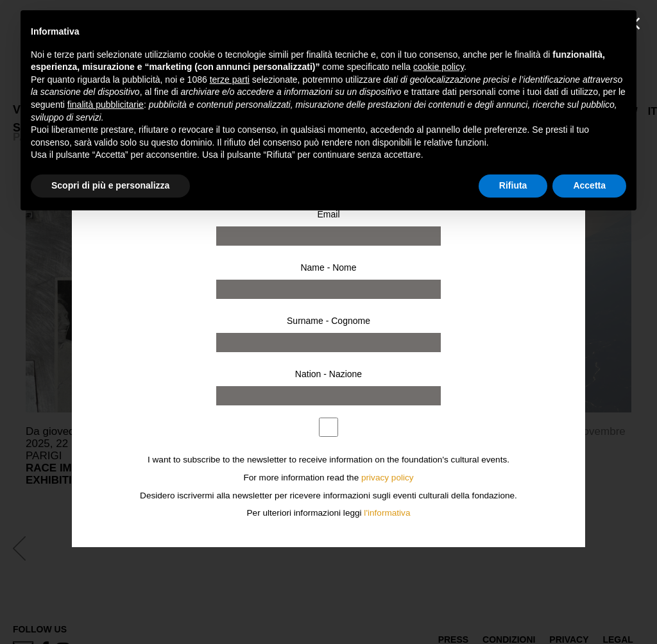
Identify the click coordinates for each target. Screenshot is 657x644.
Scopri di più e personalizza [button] (110, 185)
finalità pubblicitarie (106, 105)
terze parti (230, 80)
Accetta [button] (589, 185)
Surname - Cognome (328, 321)
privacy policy (388, 478)
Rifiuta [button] (513, 185)
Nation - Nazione (328, 374)
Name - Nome (328, 267)
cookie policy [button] (439, 67)
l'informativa (387, 513)
